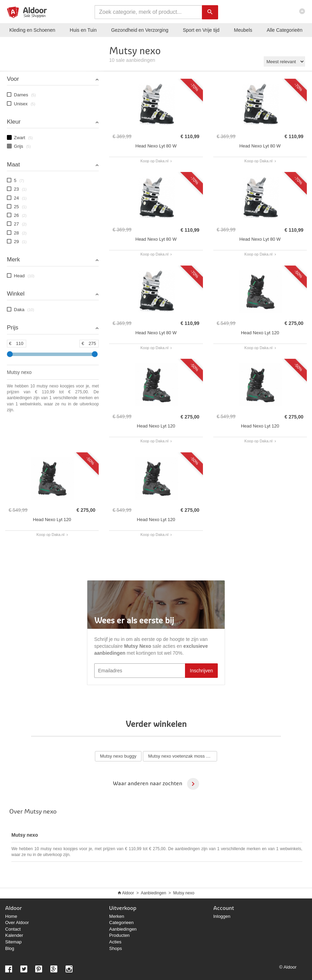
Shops (115, 948)
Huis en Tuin (83, 30)
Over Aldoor (17, 923)
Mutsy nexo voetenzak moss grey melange (183, 756)
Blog (10, 948)
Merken (116, 916)
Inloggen (222, 916)
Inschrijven (201, 671)
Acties (115, 942)
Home (11, 916)
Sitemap (13, 942)
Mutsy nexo (184, 893)
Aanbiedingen (153, 893)
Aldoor (128, 893)
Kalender (14, 935)
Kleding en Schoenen (32, 30)
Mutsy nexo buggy (118, 756)
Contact (13, 929)
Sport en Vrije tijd (201, 30)
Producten (119, 935)
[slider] (10, 354)
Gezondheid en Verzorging (140, 30)
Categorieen (121, 923)
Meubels (243, 30)
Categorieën (285, 30)
